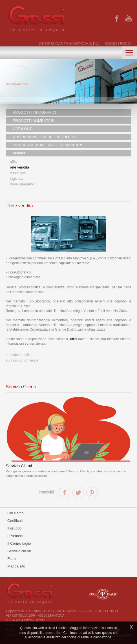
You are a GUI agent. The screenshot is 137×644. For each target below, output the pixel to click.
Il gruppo (15, 528)
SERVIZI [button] (19, 153)
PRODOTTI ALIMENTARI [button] (33, 121)
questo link (53, 633)
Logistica (16, 179)
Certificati (15, 521)
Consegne (18, 173)
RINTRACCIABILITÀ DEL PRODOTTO (44, 137)
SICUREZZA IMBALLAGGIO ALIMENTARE (48, 145)
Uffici (14, 162)
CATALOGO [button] (23, 129)
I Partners (15, 536)
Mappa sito (16, 566)
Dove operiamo (22, 184)
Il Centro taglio (19, 543)
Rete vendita (19, 167)
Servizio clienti (19, 551)
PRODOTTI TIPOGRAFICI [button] (34, 112)
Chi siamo (16, 513)
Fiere (12, 559)
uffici (74, 339)
